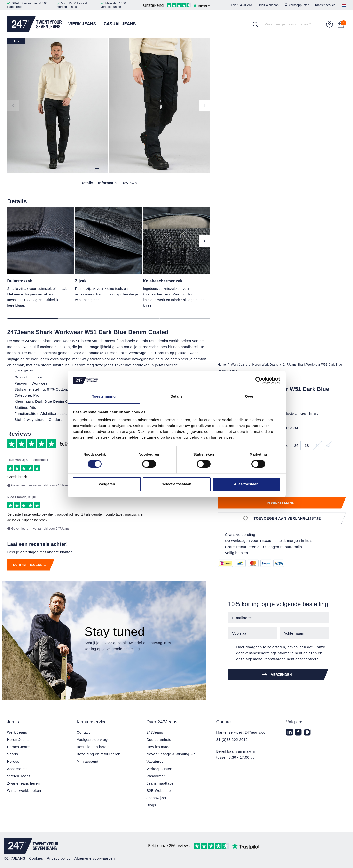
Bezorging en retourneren (99, 754)
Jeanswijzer (157, 798)
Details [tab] (177, 396)
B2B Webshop (269, 5)
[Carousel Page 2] (83, 319)
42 (328, 446)
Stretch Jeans (19, 776)
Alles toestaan (246, 484)
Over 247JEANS (242, 5)
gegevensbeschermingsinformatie (265, 653)
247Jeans (155, 732)
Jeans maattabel (161, 783)
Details (87, 183)
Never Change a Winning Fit (171, 754)
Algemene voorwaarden (95, 858)
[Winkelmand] (341, 24)
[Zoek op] (255, 24)
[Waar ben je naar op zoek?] (289, 24)
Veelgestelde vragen (94, 740)
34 (286, 446)
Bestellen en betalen (94, 747)
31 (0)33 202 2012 (232, 740)
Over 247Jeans (162, 722)
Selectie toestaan (176, 484)
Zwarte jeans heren (24, 783)
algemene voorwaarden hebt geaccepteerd (282, 659)
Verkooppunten (297, 5)
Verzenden (277, 675)
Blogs (151, 805)
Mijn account (88, 761)
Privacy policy (59, 858)
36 (296, 446)
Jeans (13, 722)
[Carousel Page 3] (134, 319)
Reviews (129, 183)
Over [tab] (249, 396)
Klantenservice (325, 5)
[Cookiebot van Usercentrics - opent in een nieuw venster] (259, 380)
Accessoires (17, 769)
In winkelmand (280, 503)
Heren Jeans (18, 740)
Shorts (13, 754)
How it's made (159, 747)
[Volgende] (204, 106)
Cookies (36, 858)
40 (317, 446)
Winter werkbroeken (24, 790)
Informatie (107, 183)
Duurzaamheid (159, 740)
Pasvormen (156, 776)
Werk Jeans (17, 732)
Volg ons (295, 722)
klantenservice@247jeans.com (243, 732)
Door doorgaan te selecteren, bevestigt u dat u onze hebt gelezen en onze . (281, 653)
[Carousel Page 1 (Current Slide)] (33, 319)
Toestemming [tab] (104, 396)
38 (307, 446)
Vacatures (155, 761)
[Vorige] (13, 106)
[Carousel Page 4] (185, 319)
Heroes (13, 761)
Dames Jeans (19, 747)
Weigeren (107, 484)
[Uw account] (329, 24)
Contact (83, 732)
